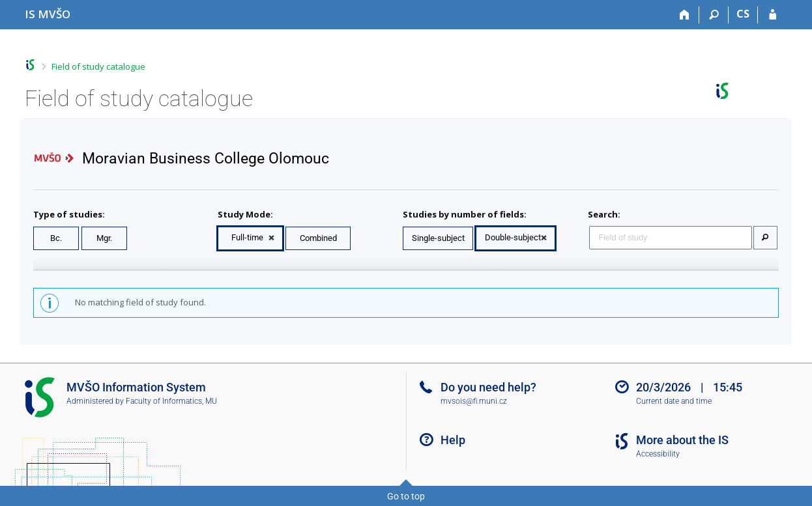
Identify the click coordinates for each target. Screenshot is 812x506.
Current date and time (674, 401)
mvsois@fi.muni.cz (474, 401)
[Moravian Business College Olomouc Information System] (48, 14)
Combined (318, 238)
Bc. (56, 238)
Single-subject (438, 238)
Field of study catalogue (98, 66)
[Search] (714, 15)
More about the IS (682, 440)
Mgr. (104, 238)
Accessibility (658, 454)
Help (453, 440)
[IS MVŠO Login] (773, 15)
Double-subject (513, 237)
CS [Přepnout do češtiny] (743, 14)
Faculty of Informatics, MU (171, 401)
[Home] (685, 15)
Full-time (247, 237)
